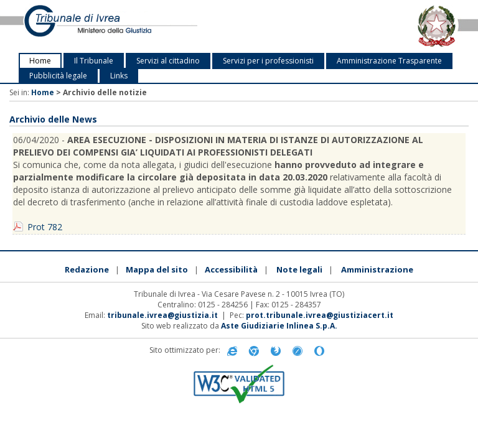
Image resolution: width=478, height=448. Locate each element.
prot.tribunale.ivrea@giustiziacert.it (320, 315)
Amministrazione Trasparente (389, 61)
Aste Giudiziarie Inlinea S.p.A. (279, 326)
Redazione (87, 269)
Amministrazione (377, 269)
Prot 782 (45, 227)
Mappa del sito (157, 269)
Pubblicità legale (58, 76)
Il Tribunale (94, 61)
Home (40, 61)
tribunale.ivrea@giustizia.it (162, 315)
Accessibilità (231, 269)
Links (119, 76)
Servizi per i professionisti (268, 61)
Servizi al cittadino (168, 61)
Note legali (299, 269)
